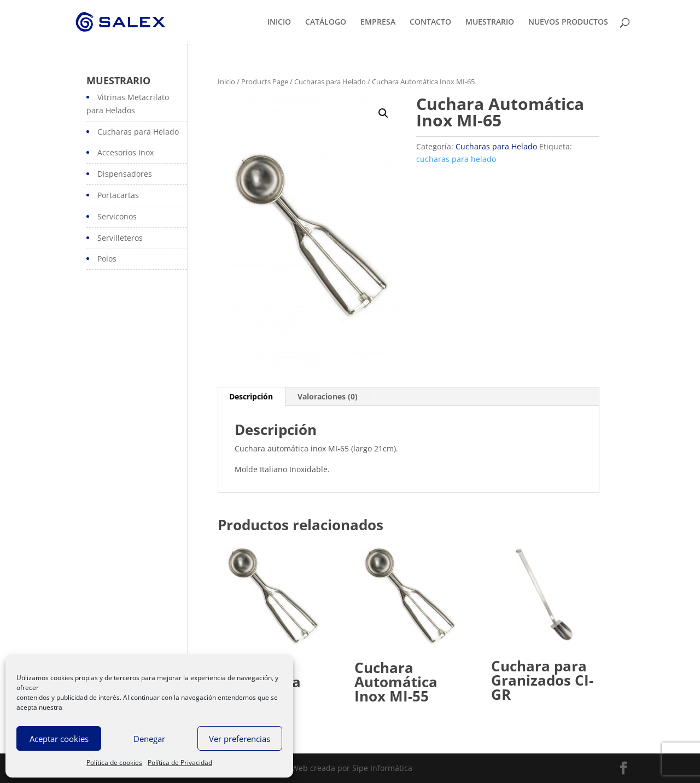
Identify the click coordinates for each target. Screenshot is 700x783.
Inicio (226, 82)
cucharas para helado (456, 159)
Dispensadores (125, 174)
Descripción (251, 396)
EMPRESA (378, 22)
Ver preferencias (240, 739)
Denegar (149, 739)
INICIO (279, 22)
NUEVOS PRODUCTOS (568, 22)
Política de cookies (114, 762)
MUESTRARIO (490, 22)
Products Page (265, 82)
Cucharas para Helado (330, 82)
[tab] (251, 397)
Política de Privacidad (180, 762)
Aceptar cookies (59, 739)
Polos (107, 259)
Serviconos (117, 216)
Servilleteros (120, 238)
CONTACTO (430, 22)
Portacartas (118, 195)
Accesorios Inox (126, 152)
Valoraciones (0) (328, 396)
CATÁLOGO (326, 22)
